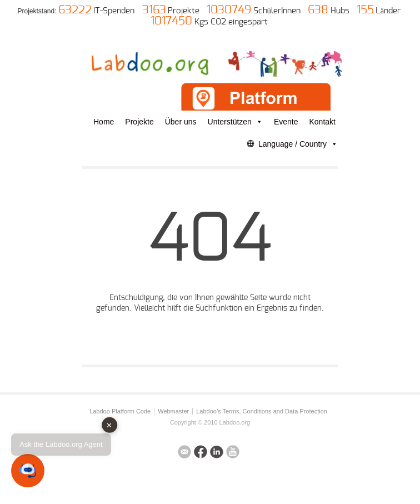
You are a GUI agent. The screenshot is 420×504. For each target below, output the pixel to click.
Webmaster (173, 411)
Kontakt (322, 122)
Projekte (184, 11)
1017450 (171, 21)
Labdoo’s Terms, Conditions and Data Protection (262, 411)
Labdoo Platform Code (120, 411)
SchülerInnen (277, 11)
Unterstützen (235, 122)
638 (318, 10)
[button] (28, 471)
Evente (286, 122)
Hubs (340, 11)
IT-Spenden (114, 11)
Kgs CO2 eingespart (231, 22)
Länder (388, 11)
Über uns (181, 122)
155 (365, 10)
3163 (154, 10)
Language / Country (298, 144)
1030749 (229, 10)
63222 (75, 10)
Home (104, 122)
